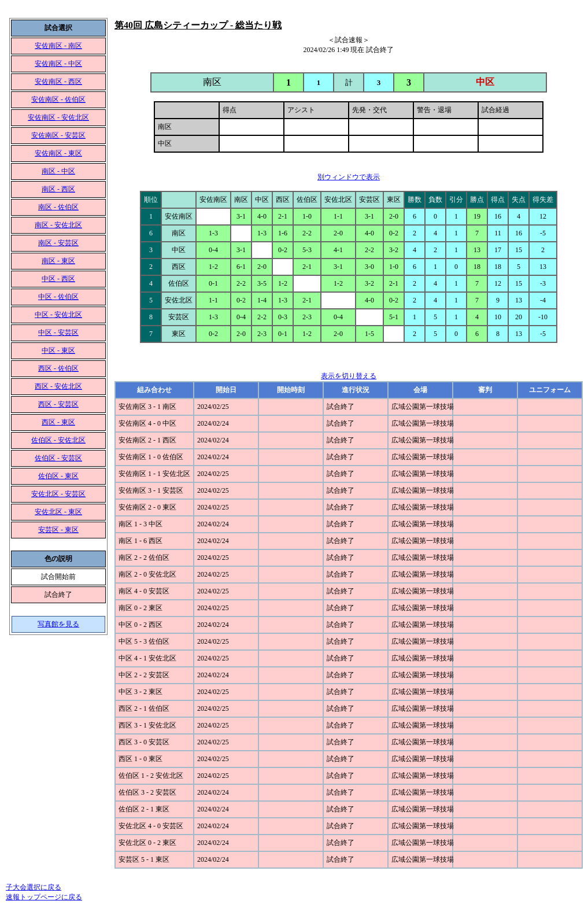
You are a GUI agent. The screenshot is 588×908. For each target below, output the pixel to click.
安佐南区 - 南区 (58, 46)
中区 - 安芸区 (58, 333)
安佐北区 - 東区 (58, 512)
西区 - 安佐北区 (58, 386)
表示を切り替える (349, 376)
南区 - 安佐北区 (58, 225)
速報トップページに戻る (44, 897)
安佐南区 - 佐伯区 (58, 99)
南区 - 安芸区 (58, 243)
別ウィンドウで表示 (349, 177)
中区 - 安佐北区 (58, 315)
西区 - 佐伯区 (58, 368)
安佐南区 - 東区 (58, 153)
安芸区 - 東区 (58, 530)
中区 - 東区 (58, 350)
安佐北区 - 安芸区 (58, 494)
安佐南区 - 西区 (58, 82)
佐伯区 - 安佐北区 (58, 440)
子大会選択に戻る (34, 887)
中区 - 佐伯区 (58, 297)
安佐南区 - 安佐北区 (58, 117)
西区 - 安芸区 (58, 404)
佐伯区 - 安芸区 (58, 458)
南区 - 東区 (58, 261)
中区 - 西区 (58, 279)
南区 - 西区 (58, 189)
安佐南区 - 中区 (58, 64)
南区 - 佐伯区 (58, 207)
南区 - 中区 (58, 171)
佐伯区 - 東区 (58, 476)
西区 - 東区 (58, 422)
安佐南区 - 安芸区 (58, 135)
